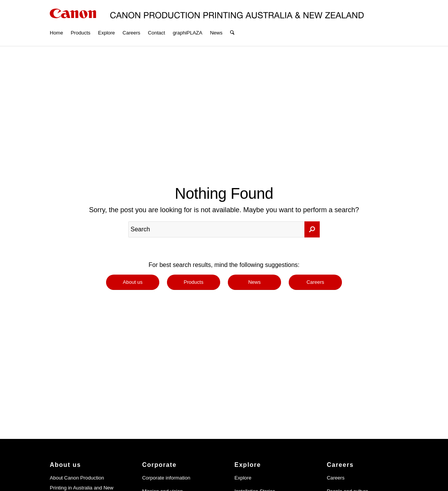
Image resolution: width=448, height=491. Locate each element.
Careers (335, 478)
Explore (243, 478)
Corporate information (166, 478)
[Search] (232, 23)
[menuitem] (56, 23)
